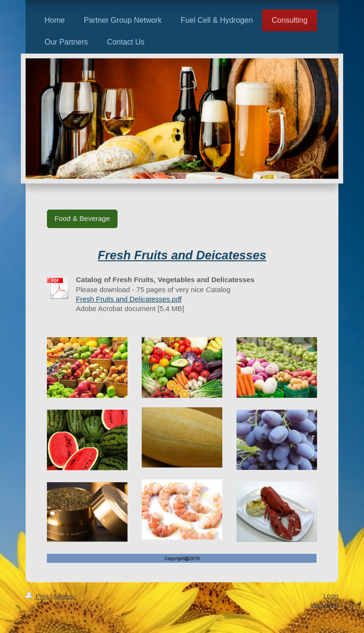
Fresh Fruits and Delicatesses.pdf (129, 299)
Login (331, 596)
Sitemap (65, 596)
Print (38, 596)
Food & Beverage (82, 218)
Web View (325, 605)
